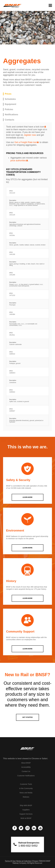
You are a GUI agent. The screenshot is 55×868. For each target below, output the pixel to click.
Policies (9, 109)
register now (30, 135)
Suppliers (26, 810)
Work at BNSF (26, 818)
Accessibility (26, 767)
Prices (8, 94)
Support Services (26, 814)
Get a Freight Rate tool (26, 142)
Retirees (26, 797)
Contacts (9, 120)
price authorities (18, 161)
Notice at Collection (24, 861)
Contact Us (26, 771)
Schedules (10, 99)
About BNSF (26, 763)
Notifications (11, 115)
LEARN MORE (27, 497)
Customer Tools (26, 784)
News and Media (26, 793)
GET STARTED (28, 717)
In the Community (26, 788)
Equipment (10, 104)
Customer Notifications (26, 776)
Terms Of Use (10, 861)
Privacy (35, 861)
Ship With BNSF (26, 805)
